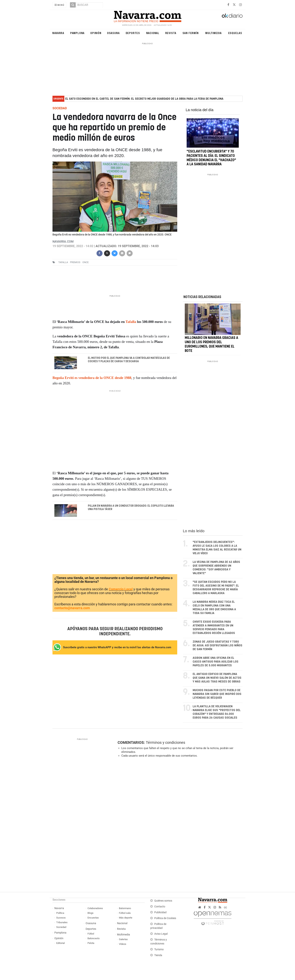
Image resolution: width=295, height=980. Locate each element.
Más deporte (126, 918)
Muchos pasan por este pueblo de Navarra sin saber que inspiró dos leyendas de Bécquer (217, 694)
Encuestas (93, 918)
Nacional (153, 33)
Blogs (90, 913)
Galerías (123, 939)
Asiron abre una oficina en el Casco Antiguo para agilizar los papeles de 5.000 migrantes (216, 662)
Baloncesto (94, 938)
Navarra (58, 33)
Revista (171, 33)
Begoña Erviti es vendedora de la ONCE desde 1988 (92, 378)
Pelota (91, 943)
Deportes (133, 33)
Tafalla (63, 262)
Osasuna (113, 33)
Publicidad (160, 912)
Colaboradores (95, 908)
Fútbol (91, 934)
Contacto (160, 907)
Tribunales (62, 922)
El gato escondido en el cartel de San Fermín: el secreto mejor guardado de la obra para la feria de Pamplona (144, 99)
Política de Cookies (165, 918)
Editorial (60, 943)
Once (86, 262)
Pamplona (77, 33)
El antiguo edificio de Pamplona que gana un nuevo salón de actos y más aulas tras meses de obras (217, 678)
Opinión (96, 33)
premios (75, 262)
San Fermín (191, 33)
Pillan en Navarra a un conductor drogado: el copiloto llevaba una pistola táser (131, 508)
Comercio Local (121, 589)
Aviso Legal (161, 934)
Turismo (159, 949)
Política (60, 913)
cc (225, 907)
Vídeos (123, 944)
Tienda (158, 955)
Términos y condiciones (165, 742)
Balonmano (125, 908)
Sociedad (61, 927)
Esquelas (235, 33)
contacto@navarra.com (72, 608)
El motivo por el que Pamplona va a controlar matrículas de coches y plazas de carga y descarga (129, 360)
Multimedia (213, 33)
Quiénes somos (163, 901)
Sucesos (61, 918)
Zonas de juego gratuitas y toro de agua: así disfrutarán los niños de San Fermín (217, 646)
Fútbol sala (125, 913)
